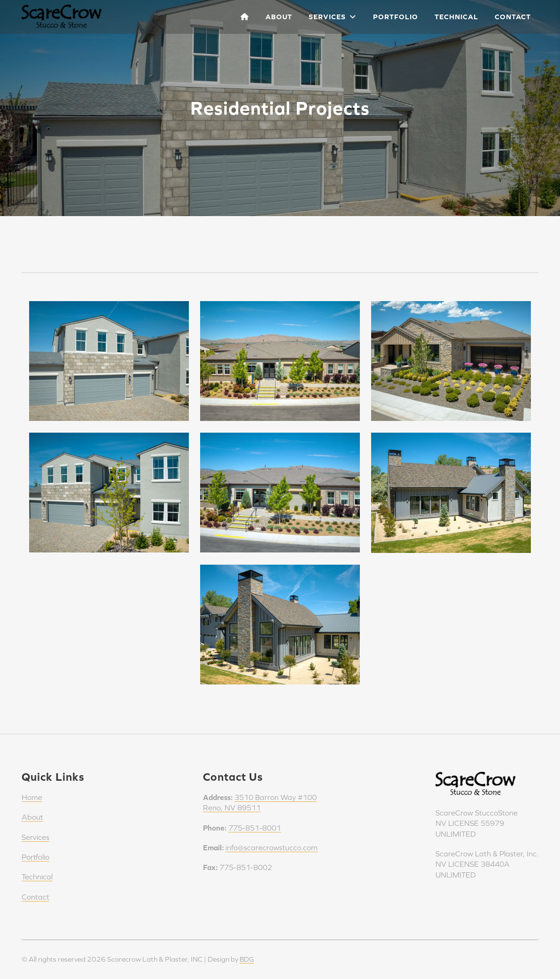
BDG (247, 959)
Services (332, 17)
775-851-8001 (255, 828)
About (279, 17)
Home (32, 797)
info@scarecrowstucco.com (272, 847)
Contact (513, 17)
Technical (456, 17)
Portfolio (396, 17)
